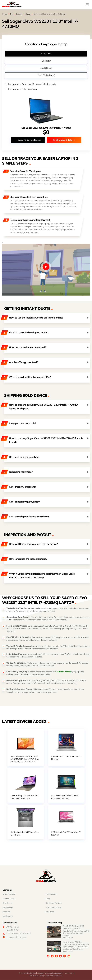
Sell (12, 14)
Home (5, 14)
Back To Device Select (28, 140)
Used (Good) (46, 68)
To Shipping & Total (64, 140)
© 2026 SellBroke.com (27, 973)
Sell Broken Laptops (37, 976)
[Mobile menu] (87, 4)
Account (6, 912)
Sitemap (40, 973)
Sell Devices (8, 908)
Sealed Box (46, 54)
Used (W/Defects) (46, 75)
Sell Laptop (8, 916)
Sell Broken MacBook (54, 976)
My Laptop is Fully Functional (46, 89)
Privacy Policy (68, 973)
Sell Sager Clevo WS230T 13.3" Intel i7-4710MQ (46, 128)
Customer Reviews (54, 903)
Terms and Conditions (53, 973)
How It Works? (9, 895)
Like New (46, 61)
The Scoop (7, 903)
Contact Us (51, 895)
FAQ (48, 899)
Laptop (19, 14)
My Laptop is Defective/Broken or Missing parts (46, 84)
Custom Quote (9, 899)
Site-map (50, 912)
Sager (28, 14)
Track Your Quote (54, 908)
